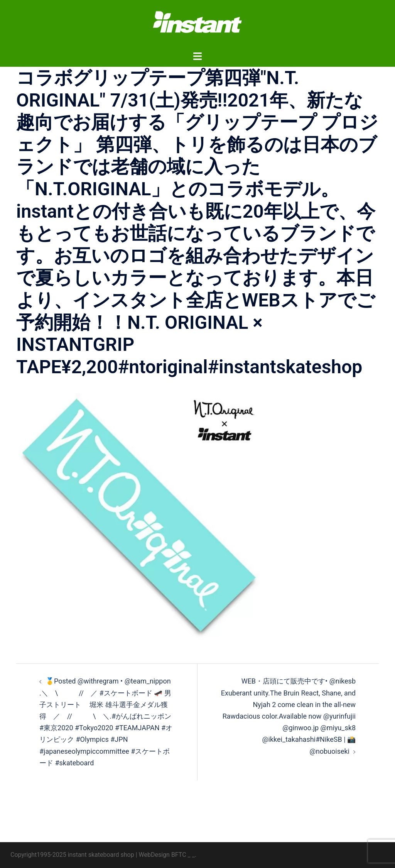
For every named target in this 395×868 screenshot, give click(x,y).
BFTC (179, 855)
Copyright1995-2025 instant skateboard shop (72, 855)
